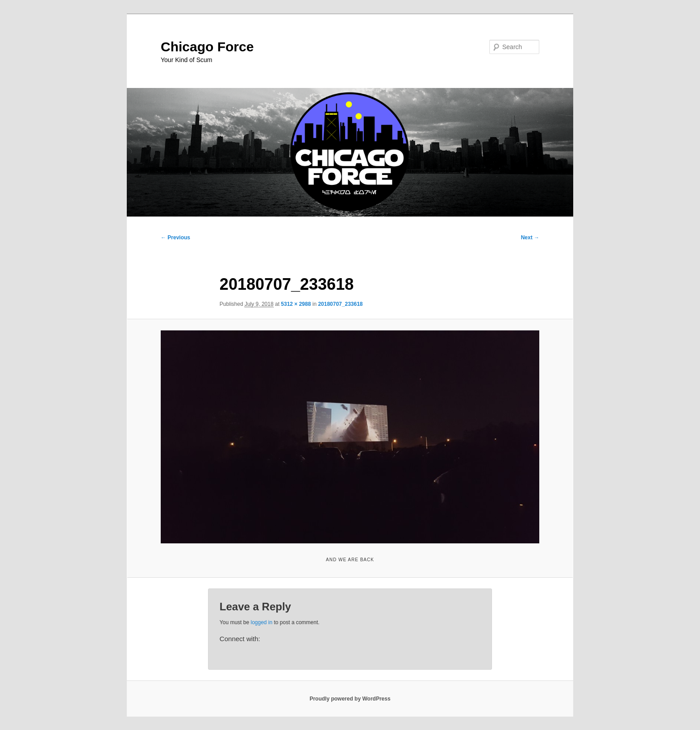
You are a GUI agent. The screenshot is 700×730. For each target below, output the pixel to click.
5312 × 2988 (296, 304)
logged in (261, 622)
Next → (530, 238)
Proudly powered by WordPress (350, 699)
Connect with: (240, 639)
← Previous (175, 238)
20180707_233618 (340, 304)
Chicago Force (207, 47)
